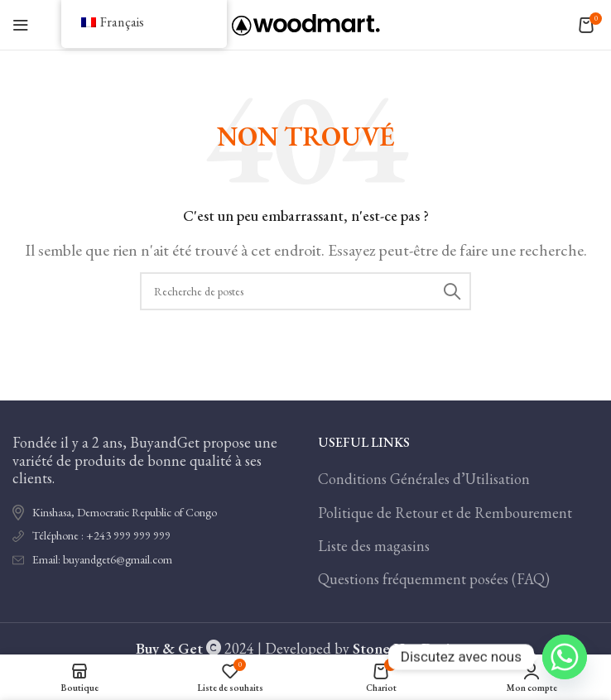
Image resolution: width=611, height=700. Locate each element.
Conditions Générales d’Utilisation (424, 479)
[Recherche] (305, 291)
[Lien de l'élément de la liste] (153, 536)
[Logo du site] (306, 23)
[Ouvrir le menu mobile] (21, 25)
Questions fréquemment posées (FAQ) (434, 579)
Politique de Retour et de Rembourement (445, 513)
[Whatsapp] (565, 657)
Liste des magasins (374, 546)
